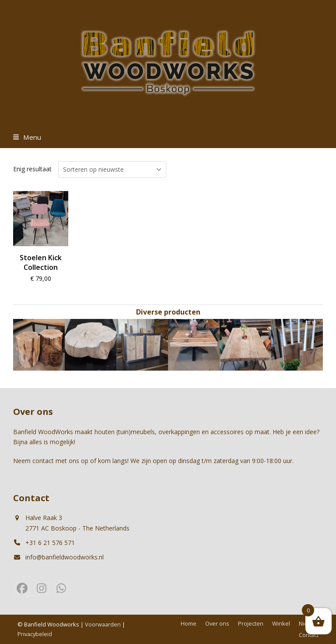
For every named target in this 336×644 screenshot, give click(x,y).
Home (189, 623)
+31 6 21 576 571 (50, 543)
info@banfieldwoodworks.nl (65, 557)
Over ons (217, 623)
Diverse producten (168, 312)
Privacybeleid (35, 634)
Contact (309, 635)
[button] (27, 137)
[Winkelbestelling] (112, 170)
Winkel (281, 623)
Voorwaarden (103, 624)
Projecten (251, 623)
